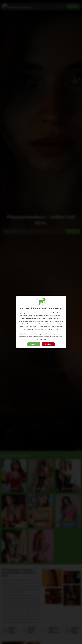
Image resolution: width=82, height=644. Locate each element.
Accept (34, 344)
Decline (48, 344)
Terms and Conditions (47, 324)
